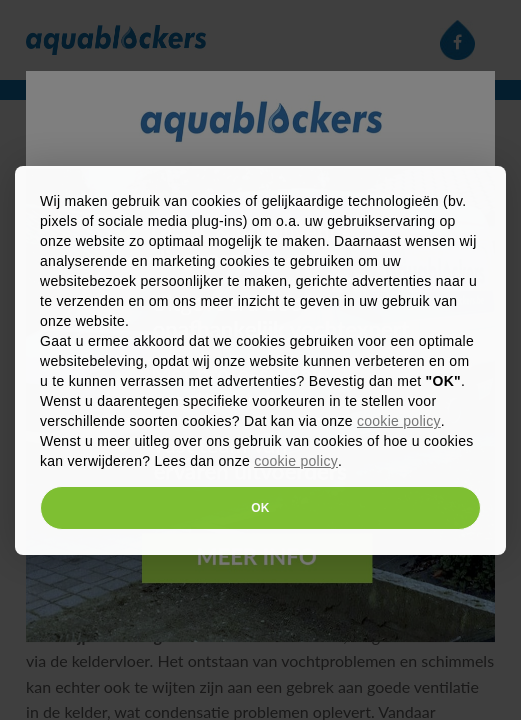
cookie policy (399, 421)
